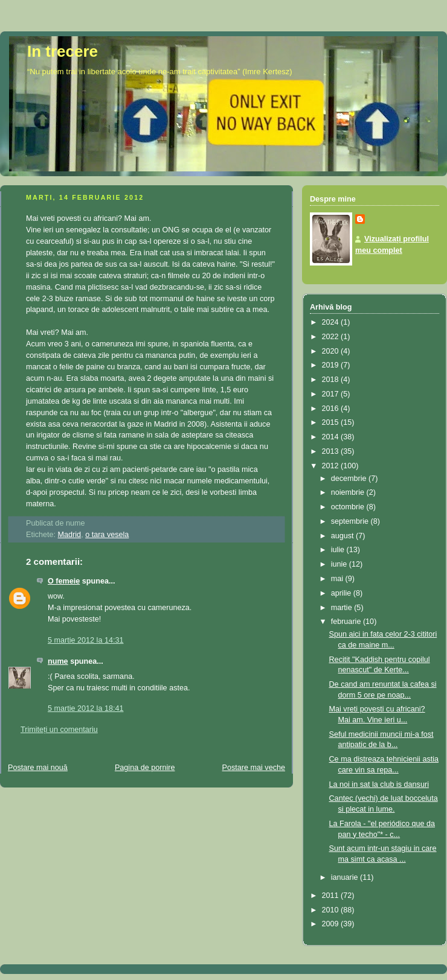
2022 (332, 337)
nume (58, 661)
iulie (339, 550)
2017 (332, 394)
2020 (332, 351)
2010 (332, 910)
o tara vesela (107, 535)
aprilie (342, 593)
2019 (332, 365)
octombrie (349, 507)
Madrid (70, 535)
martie (343, 608)
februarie (347, 622)
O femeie (64, 581)
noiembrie (349, 492)
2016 (332, 409)
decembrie (350, 479)
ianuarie (346, 877)
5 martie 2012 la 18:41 (85, 708)
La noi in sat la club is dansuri (379, 784)
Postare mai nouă (38, 768)
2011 (332, 896)
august (343, 536)
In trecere (63, 51)
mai (338, 579)
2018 (332, 380)
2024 (332, 322)
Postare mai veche (254, 768)
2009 (332, 924)
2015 (332, 422)
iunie (340, 564)
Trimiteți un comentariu (59, 730)
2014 (332, 437)
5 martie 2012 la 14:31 (85, 640)
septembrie (351, 521)
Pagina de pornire (145, 768)
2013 (332, 451)
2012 (332, 466)
